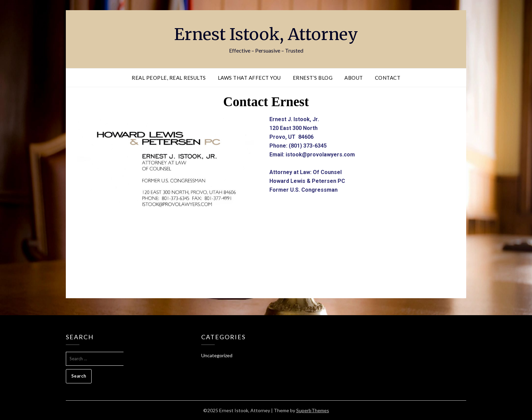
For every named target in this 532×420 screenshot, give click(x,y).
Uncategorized (217, 355)
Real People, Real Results (169, 78)
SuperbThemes (313, 410)
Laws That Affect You (249, 78)
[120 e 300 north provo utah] (266, 261)
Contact (388, 78)
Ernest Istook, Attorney (266, 34)
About (354, 78)
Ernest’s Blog (313, 78)
